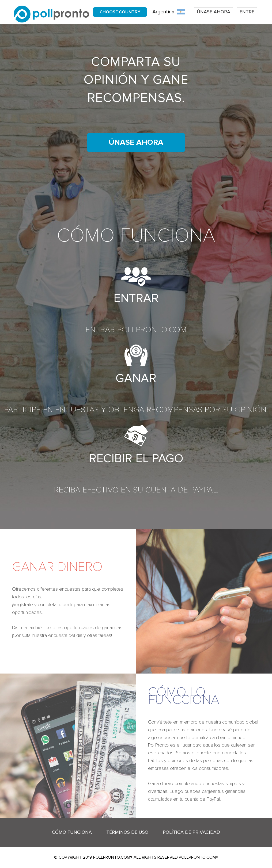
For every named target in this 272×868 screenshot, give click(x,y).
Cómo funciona (72, 832)
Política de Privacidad (191, 832)
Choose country (120, 12)
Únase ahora (214, 12)
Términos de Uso (127, 832)
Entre (247, 12)
